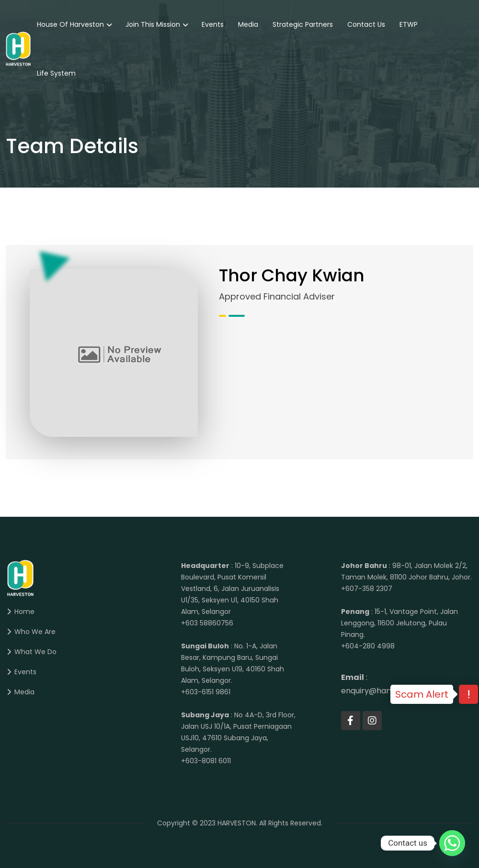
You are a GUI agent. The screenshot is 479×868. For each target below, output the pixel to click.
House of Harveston (70, 24)
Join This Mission (153, 24)
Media (248, 24)
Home (24, 612)
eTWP (409, 24)
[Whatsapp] (452, 843)
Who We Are (35, 632)
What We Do (35, 652)
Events (213, 24)
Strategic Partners (303, 24)
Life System (56, 73)
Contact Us (366, 24)
